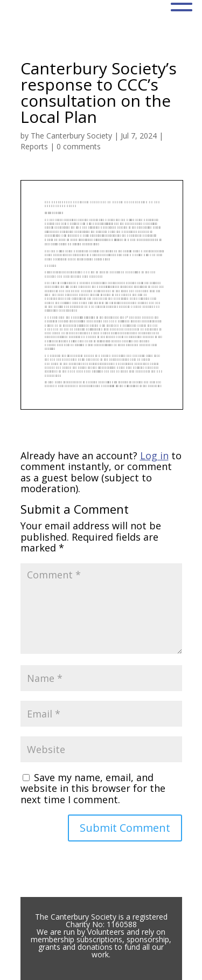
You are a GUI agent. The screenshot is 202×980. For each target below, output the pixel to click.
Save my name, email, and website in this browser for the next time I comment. (93, 788)
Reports (34, 146)
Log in (154, 456)
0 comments (79, 146)
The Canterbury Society (71, 136)
